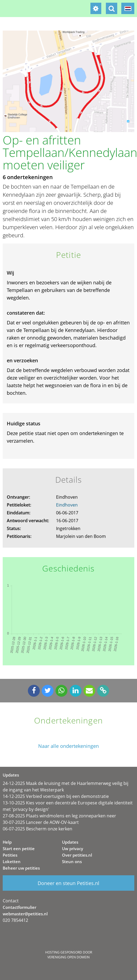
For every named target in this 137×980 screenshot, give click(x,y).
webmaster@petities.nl (25, 914)
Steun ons (72, 861)
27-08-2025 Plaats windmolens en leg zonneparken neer (59, 816)
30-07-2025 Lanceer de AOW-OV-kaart (41, 822)
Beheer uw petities (21, 868)
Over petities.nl (77, 855)
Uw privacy (73, 849)
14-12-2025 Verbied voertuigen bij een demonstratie (56, 796)
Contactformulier (19, 907)
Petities (10, 855)
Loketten (12, 861)
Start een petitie (19, 849)
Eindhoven (67, 505)
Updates (70, 842)
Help (7, 842)
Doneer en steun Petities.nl (68, 883)
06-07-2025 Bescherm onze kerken (37, 829)
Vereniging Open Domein (68, 957)
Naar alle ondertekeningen (68, 746)
